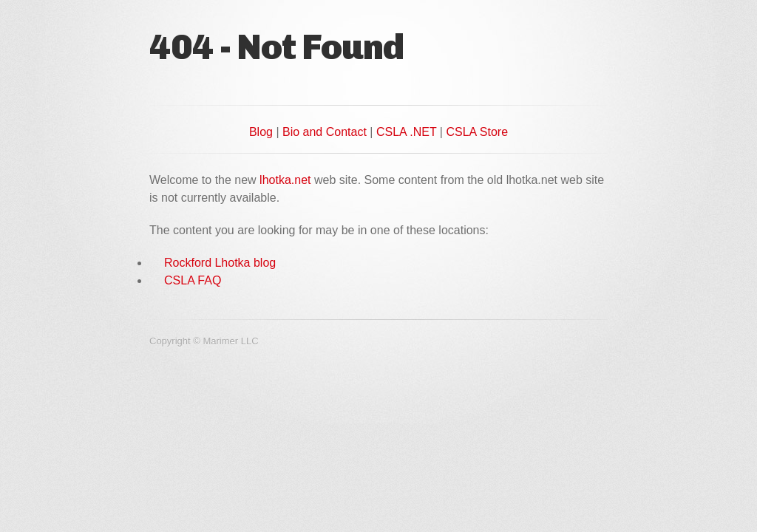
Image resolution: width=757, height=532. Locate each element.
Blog (261, 132)
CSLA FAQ (193, 280)
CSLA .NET (407, 132)
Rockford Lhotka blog (220, 263)
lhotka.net (285, 180)
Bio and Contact (325, 132)
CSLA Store (477, 132)
